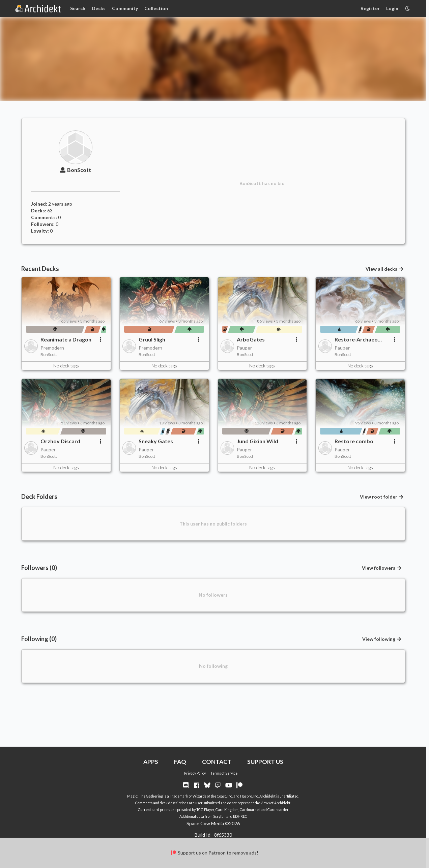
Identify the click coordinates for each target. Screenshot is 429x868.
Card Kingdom (227, 810)
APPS (151, 762)
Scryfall (219, 816)
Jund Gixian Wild (258, 441)
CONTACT (217, 762)
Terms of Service (224, 773)
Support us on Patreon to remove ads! (214, 853)
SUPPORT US (265, 762)
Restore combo (354, 441)
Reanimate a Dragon (66, 339)
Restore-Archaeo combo (356, 339)
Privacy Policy (195, 773)
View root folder (382, 497)
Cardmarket (250, 810)
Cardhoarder (278, 810)
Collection (156, 8)
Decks (99, 8)
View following (382, 639)
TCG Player (205, 810)
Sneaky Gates (156, 441)
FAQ (180, 762)
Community (125, 8)
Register (370, 8)
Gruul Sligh (152, 339)
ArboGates (251, 339)
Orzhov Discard (60, 441)
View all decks (385, 269)
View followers (382, 568)
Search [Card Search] (78, 8)
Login (392, 8)
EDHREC (240, 816)
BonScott (75, 170)
